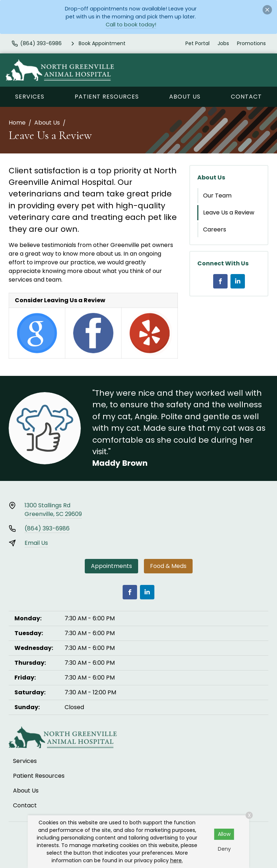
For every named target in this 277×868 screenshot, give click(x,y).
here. (177, 860)
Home (17, 123)
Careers (215, 229)
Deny (224, 849)
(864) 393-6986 (47, 528)
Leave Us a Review (229, 212)
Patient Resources (107, 97)
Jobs (223, 43)
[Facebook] (220, 281)
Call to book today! (131, 25)
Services (30, 97)
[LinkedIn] (238, 281)
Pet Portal (197, 43)
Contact (246, 97)
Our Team (217, 196)
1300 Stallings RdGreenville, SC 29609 (53, 510)
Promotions (251, 43)
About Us (185, 97)
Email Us (36, 543)
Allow (224, 834)
